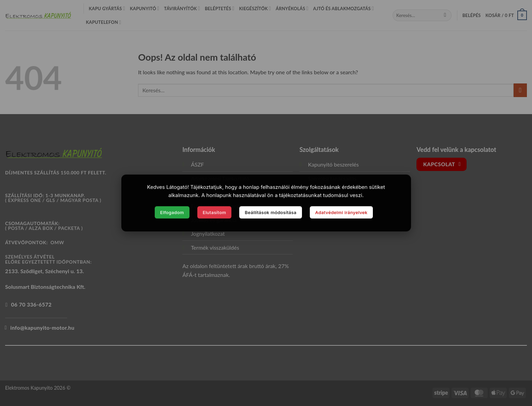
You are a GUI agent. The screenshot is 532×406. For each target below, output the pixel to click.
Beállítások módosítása (270, 212)
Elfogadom (172, 212)
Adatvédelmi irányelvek (341, 212)
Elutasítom (215, 212)
